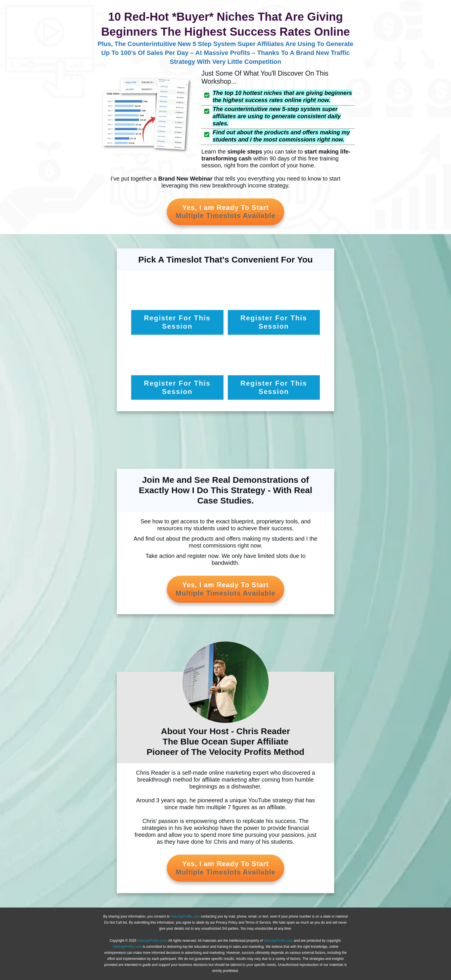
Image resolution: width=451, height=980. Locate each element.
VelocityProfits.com (185, 916)
